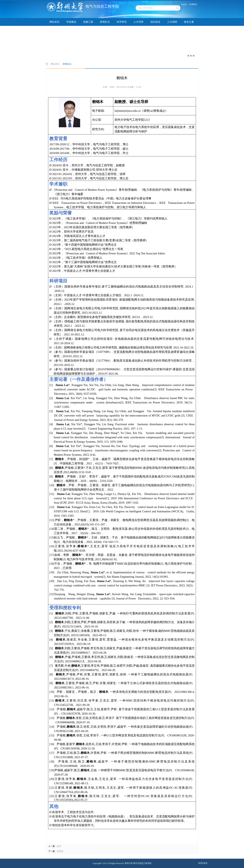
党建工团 (88, 22)
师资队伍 (105, 22)
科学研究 (122, 22)
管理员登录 (203, 863)
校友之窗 (189, 22)
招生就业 (155, 22)
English (184, 4)
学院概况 (71, 22)
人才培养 (138, 22)
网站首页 (54, 22)
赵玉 (59, 846)
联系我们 (193, 4)
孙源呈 (60, 851)
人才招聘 (172, 22)
